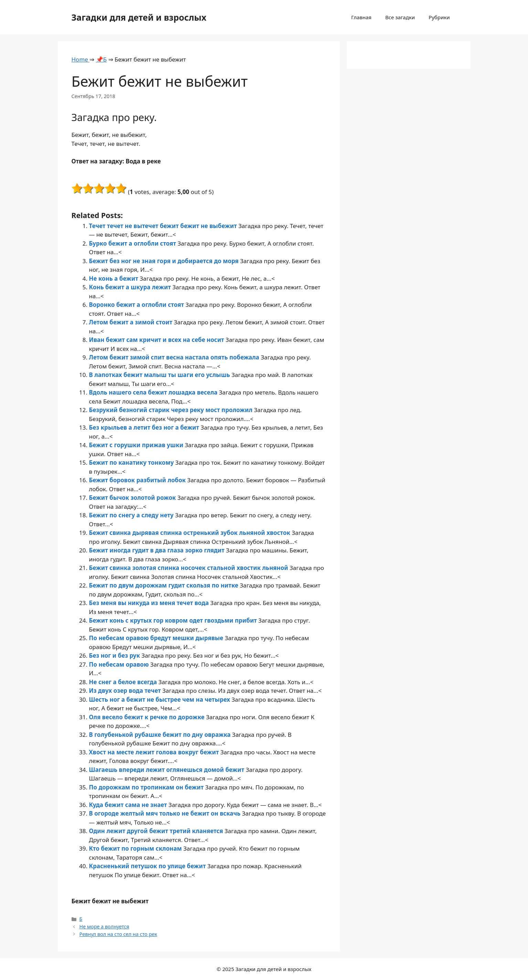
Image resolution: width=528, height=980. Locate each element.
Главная (361, 17)
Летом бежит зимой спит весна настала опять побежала (175, 357)
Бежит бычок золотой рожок (133, 498)
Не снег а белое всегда (124, 682)
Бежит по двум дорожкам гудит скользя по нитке (165, 585)
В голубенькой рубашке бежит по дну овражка (161, 735)
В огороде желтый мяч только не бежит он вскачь (166, 813)
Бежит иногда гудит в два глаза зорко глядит (158, 550)
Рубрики (439, 17)
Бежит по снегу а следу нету (132, 515)
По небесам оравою (120, 664)
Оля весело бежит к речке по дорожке (148, 717)
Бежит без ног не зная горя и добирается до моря (165, 261)
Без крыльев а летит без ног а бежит (145, 427)
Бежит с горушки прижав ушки (137, 445)
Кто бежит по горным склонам (136, 848)
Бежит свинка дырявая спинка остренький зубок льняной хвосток (191, 533)
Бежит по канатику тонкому (132, 462)
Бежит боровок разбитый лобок (138, 480)
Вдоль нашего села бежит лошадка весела (154, 392)
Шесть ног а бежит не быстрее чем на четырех (160, 699)
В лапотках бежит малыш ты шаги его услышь (160, 375)
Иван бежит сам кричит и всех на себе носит (157, 340)
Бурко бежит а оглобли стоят (133, 243)
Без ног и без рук (115, 655)
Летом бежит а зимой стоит (132, 322)
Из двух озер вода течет (126, 691)
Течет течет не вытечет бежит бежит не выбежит (164, 226)
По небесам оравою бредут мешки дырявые (157, 638)
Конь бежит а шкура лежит (131, 287)
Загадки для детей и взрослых (139, 17)
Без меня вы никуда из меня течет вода (150, 603)
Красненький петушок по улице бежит (148, 866)
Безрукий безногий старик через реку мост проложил (172, 410)
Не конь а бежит (115, 278)
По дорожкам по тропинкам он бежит (147, 787)
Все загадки (400, 17)
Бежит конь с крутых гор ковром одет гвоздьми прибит (174, 620)
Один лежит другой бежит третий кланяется (157, 831)
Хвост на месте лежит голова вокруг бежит (155, 752)
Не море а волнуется (104, 927)
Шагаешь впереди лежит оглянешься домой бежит (168, 770)
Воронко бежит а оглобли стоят (137, 305)
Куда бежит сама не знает (129, 805)
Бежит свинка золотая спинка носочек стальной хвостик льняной (189, 568)
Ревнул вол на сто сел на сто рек (118, 934)
